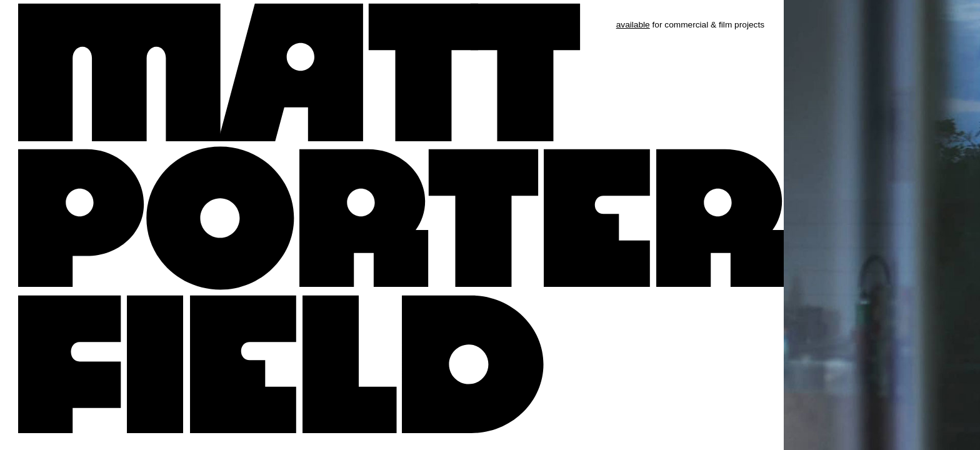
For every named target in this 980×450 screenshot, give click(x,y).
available (633, 25)
